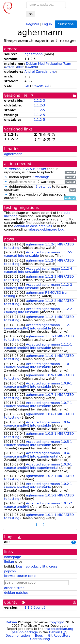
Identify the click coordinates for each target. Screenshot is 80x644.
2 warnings (41, 177)
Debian (11, 622)
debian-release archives (33, 226)
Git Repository (59, 636)
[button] (6, 169)
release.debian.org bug (46, 229)
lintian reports (40, 177)
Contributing (40, 639)
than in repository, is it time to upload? (40, 171)
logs (19, 566)
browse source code (20, 576)
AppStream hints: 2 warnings (40, 182)
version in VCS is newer (28, 169)
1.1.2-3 (39, 101)
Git (27, 86)
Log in (47, 24)
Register (33, 24)
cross (53, 566)
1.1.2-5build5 (35, 608)
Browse (37, 86)
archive (10, 67)
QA (47, 86)
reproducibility (36, 566)
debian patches (16, 593)
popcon (10, 571)
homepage (13, 557)
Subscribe (66, 24)
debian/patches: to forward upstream (40, 188)
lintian (9, 562)
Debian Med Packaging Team (48, 64)
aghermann (34, 54)
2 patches (43, 187)
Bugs (39, 636)
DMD (20, 67)
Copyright (56, 622)
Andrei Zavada (36, 72)
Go (31, 14)
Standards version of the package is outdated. (40, 196)
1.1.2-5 (39, 110)
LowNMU (32, 67)
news (9, 239)
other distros (14, 588)
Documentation (18, 636)
